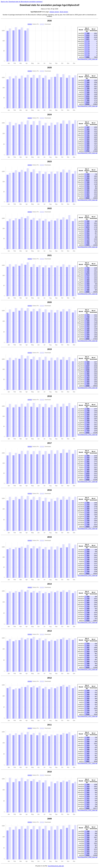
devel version (64, 12)
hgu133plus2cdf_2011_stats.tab (88, 763)
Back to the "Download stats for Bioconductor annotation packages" (22, 2)
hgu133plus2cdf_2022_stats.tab (88, 247)
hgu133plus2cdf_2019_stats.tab (88, 388)
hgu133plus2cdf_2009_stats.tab (88, 857)
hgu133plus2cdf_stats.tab (56, 866)
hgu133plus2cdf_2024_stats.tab (88, 153)
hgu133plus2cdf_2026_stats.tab (88, 59)
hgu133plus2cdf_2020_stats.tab (88, 341)
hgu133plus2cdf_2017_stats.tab (88, 482)
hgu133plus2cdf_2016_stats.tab (88, 529)
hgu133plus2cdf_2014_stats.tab (88, 622)
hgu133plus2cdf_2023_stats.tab (88, 200)
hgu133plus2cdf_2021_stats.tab (88, 294)
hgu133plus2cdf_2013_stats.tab (88, 669)
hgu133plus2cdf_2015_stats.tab (88, 576)
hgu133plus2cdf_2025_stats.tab (88, 106)
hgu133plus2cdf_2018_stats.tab (88, 435)
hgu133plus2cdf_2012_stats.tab (88, 716)
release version (54, 12)
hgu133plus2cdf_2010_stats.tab (88, 810)
